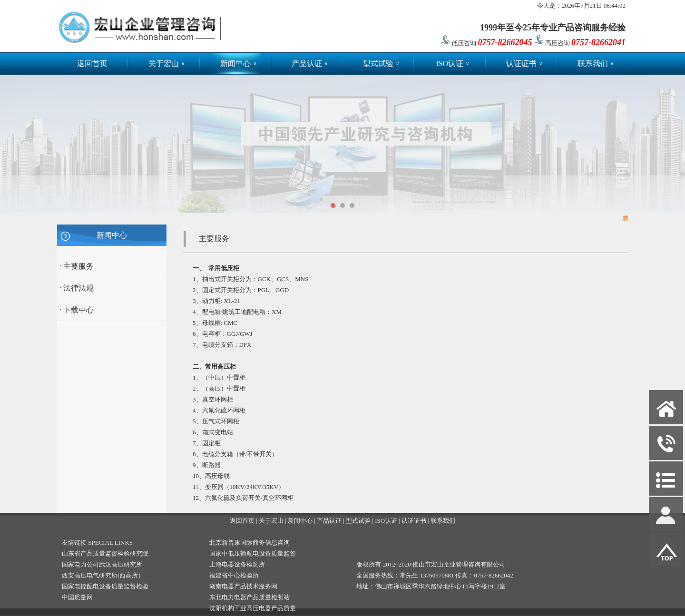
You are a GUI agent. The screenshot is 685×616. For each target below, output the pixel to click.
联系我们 (596, 64)
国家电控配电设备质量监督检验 (105, 586)
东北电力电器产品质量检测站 (250, 597)
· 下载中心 (77, 310)
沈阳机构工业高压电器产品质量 (253, 608)
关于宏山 (166, 64)
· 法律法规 (77, 288)
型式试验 (381, 64)
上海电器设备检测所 (237, 564)
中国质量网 (77, 597)
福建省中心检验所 (234, 575)
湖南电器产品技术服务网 (243, 586)
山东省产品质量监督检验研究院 (105, 553)
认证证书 (524, 64)
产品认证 (310, 64)
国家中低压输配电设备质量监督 (253, 553)
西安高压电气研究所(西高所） (103, 575)
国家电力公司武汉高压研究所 (102, 564)
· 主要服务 (77, 266)
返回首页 (92, 64)
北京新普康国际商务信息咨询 (250, 543)
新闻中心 (238, 64)
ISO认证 (452, 64)
